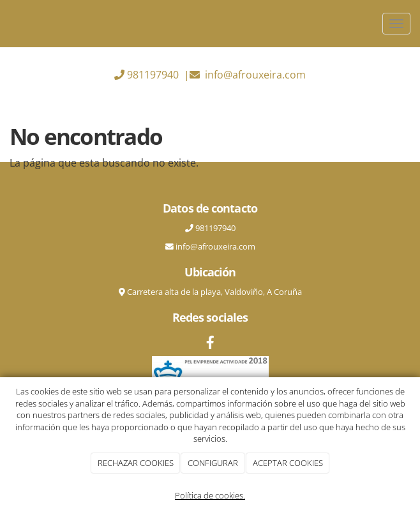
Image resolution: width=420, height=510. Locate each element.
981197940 (153, 75)
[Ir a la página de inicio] (6, 24)
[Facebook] (210, 344)
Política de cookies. (210, 495)
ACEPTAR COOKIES (288, 463)
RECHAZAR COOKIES (136, 463)
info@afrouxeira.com (255, 75)
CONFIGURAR (213, 463)
